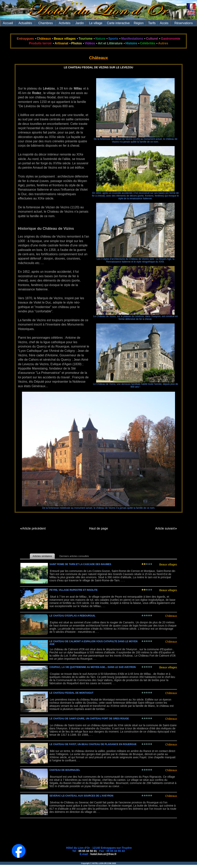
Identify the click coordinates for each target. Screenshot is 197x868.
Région (139, 23)
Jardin (80, 23)
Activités (65, 23)
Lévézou (49, 88)
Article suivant (166, 528)
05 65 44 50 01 (88, 851)
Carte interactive (118, 23)
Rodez (37, 93)
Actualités (25, 23)
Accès (164, 23)
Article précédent (33, 528)
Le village (96, 23)
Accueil (8, 23)
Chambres (46, 23)
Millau (78, 88)
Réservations (184, 23)
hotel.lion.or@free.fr (104, 854)
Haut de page (98, 528)
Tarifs (152, 23)
